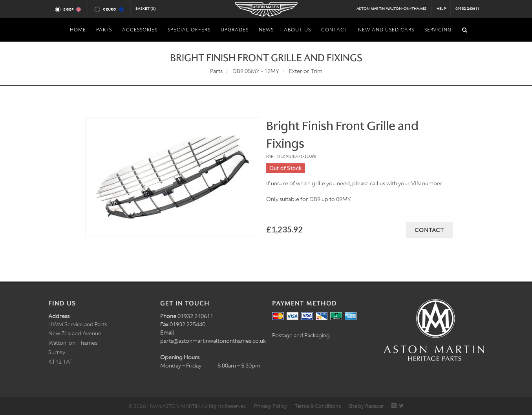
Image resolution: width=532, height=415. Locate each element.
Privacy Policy (271, 406)
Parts (216, 71)
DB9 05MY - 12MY (256, 71)
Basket (146, 9)
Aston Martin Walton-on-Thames (392, 9)
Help (441, 9)
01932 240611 (467, 9)
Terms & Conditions (318, 406)
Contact (429, 230)
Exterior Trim (306, 71)
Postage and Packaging (301, 335)
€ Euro (113, 9)
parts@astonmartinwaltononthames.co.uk (213, 341)
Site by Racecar (366, 406)
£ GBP (72, 9)
